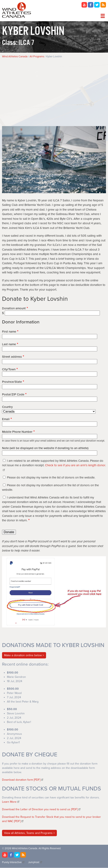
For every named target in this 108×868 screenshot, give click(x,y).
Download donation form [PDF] (23, 780)
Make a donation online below (23, 655)
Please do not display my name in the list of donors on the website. (51, 477)
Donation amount (14, 308)
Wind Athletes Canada (15, 57)
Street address (12, 357)
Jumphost (35, 862)
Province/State (12, 382)
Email (6, 419)
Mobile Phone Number (17, 432)
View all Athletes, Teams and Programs (29, 833)
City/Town (9, 369)
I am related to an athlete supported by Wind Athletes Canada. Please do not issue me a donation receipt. (54, 465)
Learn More (11, 802)
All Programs (37, 57)
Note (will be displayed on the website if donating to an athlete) (45, 448)
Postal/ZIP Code (13, 394)
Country (7, 407)
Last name (9, 344)
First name (9, 332)
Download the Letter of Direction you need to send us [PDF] (42, 809)
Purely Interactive (14, 862)
